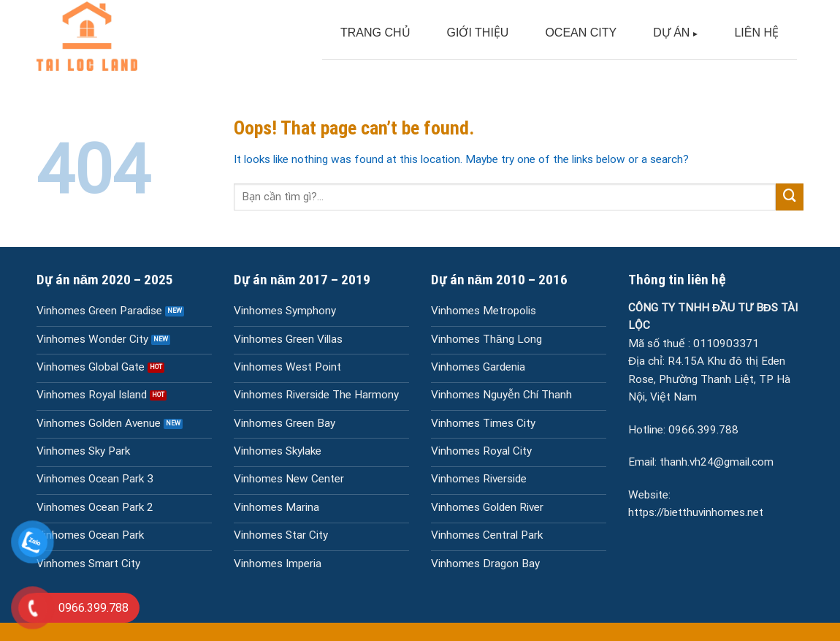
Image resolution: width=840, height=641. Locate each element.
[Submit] (790, 197)
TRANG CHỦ (375, 33)
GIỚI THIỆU (478, 33)
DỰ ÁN (671, 33)
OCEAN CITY (581, 33)
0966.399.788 (703, 430)
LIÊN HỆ (756, 33)
